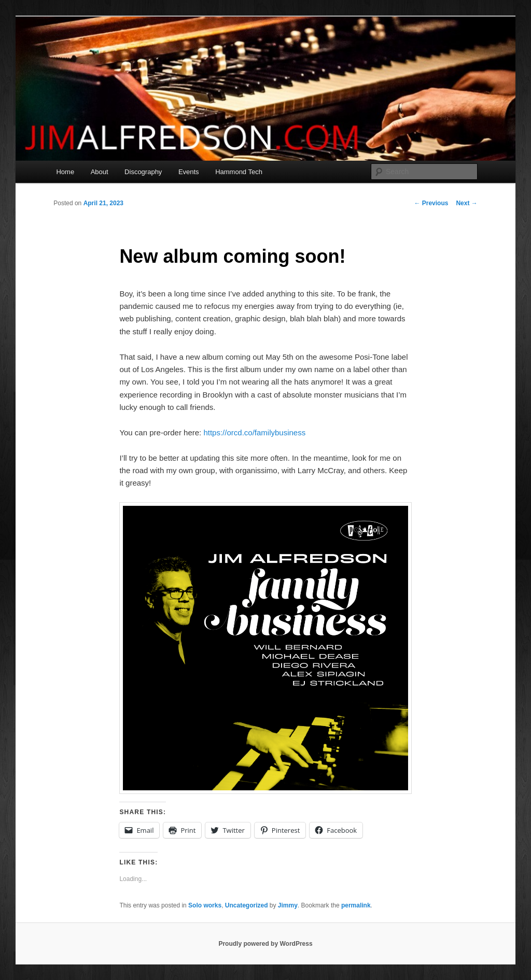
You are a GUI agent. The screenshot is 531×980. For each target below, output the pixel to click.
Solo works (205, 905)
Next (466, 203)
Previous (431, 203)
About (100, 172)
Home (65, 172)
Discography (143, 172)
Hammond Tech (239, 172)
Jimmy (288, 905)
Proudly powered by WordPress (265, 944)
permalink (356, 905)
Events (189, 172)
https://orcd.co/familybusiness (254, 432)
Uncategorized (247, 905)
